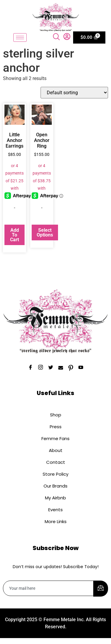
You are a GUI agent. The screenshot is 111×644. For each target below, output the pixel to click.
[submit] (101, 589)
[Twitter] (51, 368)
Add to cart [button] (15, 235)
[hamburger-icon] (20, 37)
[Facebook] (30, 368)
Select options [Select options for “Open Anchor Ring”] (45, 232)
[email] (48, 588)
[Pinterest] (71, 368)
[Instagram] (41, 368)
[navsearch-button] (57, 37)
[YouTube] (81, 368)
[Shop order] (74, 93)
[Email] (61, 368)
